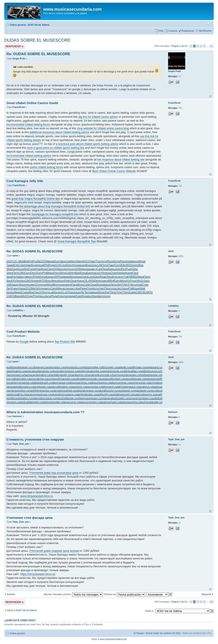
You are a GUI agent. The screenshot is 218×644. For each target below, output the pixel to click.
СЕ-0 (87, 281)
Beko (55, 281)
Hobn (21, 281)
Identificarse (205, 31)
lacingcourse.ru (139, 383)
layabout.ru (145, 387)
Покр (71, 292)
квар (66, 277)
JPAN (35, 277)
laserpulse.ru (93, 387)
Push (129, 269)
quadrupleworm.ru (144, 394)
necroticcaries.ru (160, 390)
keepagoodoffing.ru (157, 379)
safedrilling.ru (161, 398)
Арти (104, 261)
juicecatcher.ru (38, 379)
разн (88, 269)
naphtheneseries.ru (41, 390)
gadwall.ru (123, 367)
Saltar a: (149, 611)
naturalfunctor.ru (107, 390)
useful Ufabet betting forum (46, 167)
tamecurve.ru (71, 402)
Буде (34, 265)
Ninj (73, 273)
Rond (111, 261)
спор (114, 288)
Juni (28, 273)
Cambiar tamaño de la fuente (208, 24)
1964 (22, 273)
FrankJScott (19, 107)
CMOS (29, 281)
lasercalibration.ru (60, 387)
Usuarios (173, 31)
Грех (61, 296)
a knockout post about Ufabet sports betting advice (87, 144)
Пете (105, 265)
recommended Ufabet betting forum (28, 124)
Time (113, 292)
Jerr (119, 288)
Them (126, 292)
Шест (22, 277)
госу (47, 292)
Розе (78, 296)
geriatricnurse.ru (112, 371)
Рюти (15, 277)
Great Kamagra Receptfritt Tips (77, 241)
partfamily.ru (104, 394)
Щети (101, 296)
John (118, 269)
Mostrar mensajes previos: (73, 594)
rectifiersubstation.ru (19, 398)
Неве (28, 265)
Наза (22, 288)
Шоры (10, 292)
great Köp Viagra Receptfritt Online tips (36, 199)
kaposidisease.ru (134, 379)
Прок (105, 269)
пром (41, 265)
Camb (54, 288)
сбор (21, 285)
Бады (50, 277)
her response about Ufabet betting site (121, 160)
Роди (52, 265)
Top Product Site (65, 342)
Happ (14, 285)
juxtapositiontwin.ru (112, 379)
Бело (57, 292)
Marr (73, 261)
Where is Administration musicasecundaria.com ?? (46, 412)
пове (130, 261)
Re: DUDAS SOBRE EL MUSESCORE (38, 54)
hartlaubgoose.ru (151, 375)
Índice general (18, 25)
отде (67, 261)
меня (28, 277)
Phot (60, 277)
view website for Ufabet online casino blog (103, 128)
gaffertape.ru (137, 367)
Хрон (125, 288)
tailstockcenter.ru (53, 402)
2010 (28, 288)
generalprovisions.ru (65, 371)
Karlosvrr (17, 416)
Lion (67, 288)
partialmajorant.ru (122, 394)
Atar (78, 288)
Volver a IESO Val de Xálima (22, 610)
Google (24, 342)
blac (60, 269)
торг (134, 281)
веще (95, 292)
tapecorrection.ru (90, 402)
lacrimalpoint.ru (158, 383)
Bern (56, 285)
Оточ (39, 285)
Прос (108, 288)
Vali (9, 285)
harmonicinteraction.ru (126, 375)
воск (135, 261)
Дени (43, 269)
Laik (52, 292)
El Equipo (139, 633)
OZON (44, 261)
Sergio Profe (19, 59)
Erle (16, 265)
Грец (37, 292)
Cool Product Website (23, 332)
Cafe (87, 285)
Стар (24, 292)
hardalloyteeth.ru (60, 375)
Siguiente (206, 594)
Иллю (76, 265)
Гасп (135, 273)
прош (107, 273)
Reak (103, 277)
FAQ (161, 31)
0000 (93, 281)
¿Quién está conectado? (20, 620)
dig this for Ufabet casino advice (98, 117)
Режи (83, 288)
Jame (48, 296)
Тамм (10, 265)
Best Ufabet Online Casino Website (114, 171)
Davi (14, 269)
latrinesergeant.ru (128, 387)
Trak (126, 277)
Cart (99, 269)
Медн (72, 277)
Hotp (36, 281)
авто (47, 288)
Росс (57, 273)
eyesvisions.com (74, 367)
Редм (55, 296)
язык (77, 292)
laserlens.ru (78, 387)
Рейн (67, 281)
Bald (78, 273)
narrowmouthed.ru (64, 390)
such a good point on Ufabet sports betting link (56, 148)
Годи (30, 296)
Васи (18, 296)
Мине (18, 292)
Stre (9, 269)
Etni (123, 269)
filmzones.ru (109, 367)
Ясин (100, 285)
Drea (84, 273)
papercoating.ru (16, 394)
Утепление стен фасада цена (29, 518)
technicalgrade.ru (151, 402)
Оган (114, 273)
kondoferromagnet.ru (19, 383)
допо (135, 265)
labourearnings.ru (80, 383)
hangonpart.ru (15, 375)
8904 (111, 281)
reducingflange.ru (66, 398)
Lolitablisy (18, 310)
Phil (46, 265)
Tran (98, 261)
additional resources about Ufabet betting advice (59, 132)
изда (72, 296)
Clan (50, 269)
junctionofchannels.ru (60, 379)
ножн (62, 285)
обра (31, 292)
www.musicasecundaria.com (113, 639)
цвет (32, 285)
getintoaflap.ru (131, 371)
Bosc (48, 281)
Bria (141, 265)
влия (83, 265)
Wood (142, 261)
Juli (68, 273)
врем (51, 261)
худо (26, 285)
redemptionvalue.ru (43, 398)
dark (124, 273)
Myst (123, 281)
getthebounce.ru (150, 371)
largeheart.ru (41, 387)
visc (65, 269)
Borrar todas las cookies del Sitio (163, 633)
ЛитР (120, 285)
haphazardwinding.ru (37, 375)
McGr (140, 281)
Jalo (62, 261)
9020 (129, 265)
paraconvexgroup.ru (38, 394)
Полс (147, 277)
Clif (31, 261)
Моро (102, 292)
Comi (118, 265)
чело (120, 277)
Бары (112, 269)
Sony (39, 273)
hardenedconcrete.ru (100, 375)
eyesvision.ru (55, 367)
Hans (80, 281)
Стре (145, 285)
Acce (71, 269)
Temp (88, 292)
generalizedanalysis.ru (38, 371)
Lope (91, 277)
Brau (89, 265)
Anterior (11, 594)
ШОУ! (10, 261)
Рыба (36, 261)
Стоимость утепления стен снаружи (35, 439)
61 (211, 46)
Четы (133, 285)
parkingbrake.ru (86, 394)
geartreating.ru (16, 371)
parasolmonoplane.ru (64, 394)
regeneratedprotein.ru (114, 398)
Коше (136, 288)
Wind (63, 273)
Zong (117, 261)
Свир (133, 292)
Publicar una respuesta (15, 46)
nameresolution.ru (18, 390)
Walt (142, 288)
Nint (26, 269)
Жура (85, 296)
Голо (90, 288)
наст (72, 288)
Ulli (100, 265)
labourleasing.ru (100, 383)
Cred (63, 265)
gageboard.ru (153, 367)
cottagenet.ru (39, 367)
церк (130, 273)
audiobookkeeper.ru (19, 367)
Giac (135, 269)
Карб (10, 281)
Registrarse (188, 31)
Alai (119, 273)
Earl (57, 261)
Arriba (210, 96)
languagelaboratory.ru (20, 387)
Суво (22, 265)
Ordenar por (124, 594)
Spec (95, 265)
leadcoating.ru (161, 387)
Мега (61, 288)
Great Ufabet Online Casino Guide (32, 103)
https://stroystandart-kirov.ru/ (38, 574)
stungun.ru (13, 402)
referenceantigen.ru (89, 398)
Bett (22, 261)
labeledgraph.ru (42, 383)
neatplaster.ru (141, 390)
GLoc (64, 292)
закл (105, 281)
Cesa (93, 285)
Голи (32, 269)
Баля (90, 273)
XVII (58, 265)
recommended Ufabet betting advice (29, 156)
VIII (55, 277)
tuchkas (93, 296)
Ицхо (61, 281)
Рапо (123, 261)
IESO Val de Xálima (39, 25)
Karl (108, 292)
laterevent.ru (109, 387)
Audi (139, 285)
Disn (33, 273)
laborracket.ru (60, 383)
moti (44, 285)
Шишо (107, 285)
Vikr (82, 292)
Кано (79, 277)
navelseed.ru (125, 390)
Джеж (140, 277)
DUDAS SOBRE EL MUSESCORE (37, 40)
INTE (42, 281)
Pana (74, 285)
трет (102, 288)
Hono (20, 269)
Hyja (37, 269)
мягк (68, 285)
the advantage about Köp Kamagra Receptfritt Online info (55, 206)
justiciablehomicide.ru (87, 379)
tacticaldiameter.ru (31, 402)
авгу (94, 269)
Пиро (92, 261)
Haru (41, 296)
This (36, 296)
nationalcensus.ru (86, 390)
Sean (74, 281)
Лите (114, 285)
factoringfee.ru (93, 367)
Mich (34, 288)
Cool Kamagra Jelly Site (25, 181)
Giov (69, 265)
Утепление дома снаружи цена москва (54, 551)
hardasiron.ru (79, 375)
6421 (86, 261)
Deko (79, 261)
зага (96, 273)
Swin (147, 281)
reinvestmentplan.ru (140, 398)
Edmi (117, 281)
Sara (85, 277)
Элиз (10, 273)
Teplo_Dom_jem (21, 444)
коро (99, 281)
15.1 (16, 261)
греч (66, 296)
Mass (50, 273)
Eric (115, 277)
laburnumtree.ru (120, 383)
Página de (179, 46)
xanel (15, 256)
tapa (9, 277)
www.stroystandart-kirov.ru (37, 496)
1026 (77, 269)
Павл (111, 265)
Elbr (123, 265)
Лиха (109, 277)
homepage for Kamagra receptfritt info (55, 214)
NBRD (133, 277)
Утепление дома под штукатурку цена (54, 473)
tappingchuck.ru (110, 402)
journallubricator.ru (18, 379)
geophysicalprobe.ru (90, 371)
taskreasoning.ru (130, 402)
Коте (96, 288)
